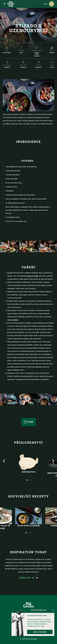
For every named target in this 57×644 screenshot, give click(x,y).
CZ (46, 4)
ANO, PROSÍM (40, 632)
